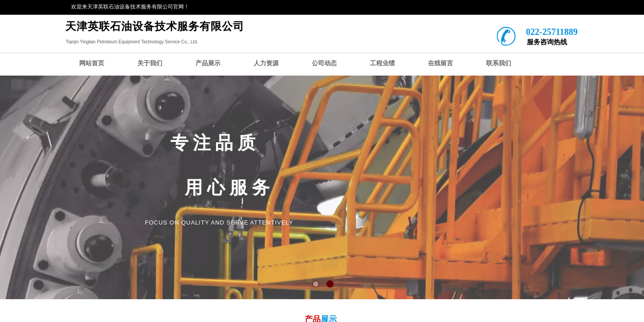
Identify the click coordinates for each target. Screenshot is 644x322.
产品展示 (208, 63)
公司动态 (324, 63)
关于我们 (150, 63)
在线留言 (441, 63)
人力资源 (266, 63)
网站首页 (92, 63)
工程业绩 (382, 63)
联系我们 (499, 63)
